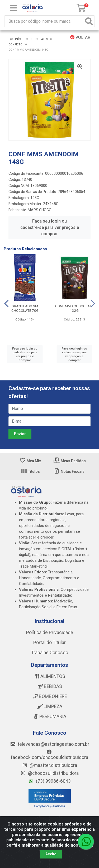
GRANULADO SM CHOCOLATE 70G (25, 308)
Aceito (51, 854)
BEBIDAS (50, 686)
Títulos (30, 471)
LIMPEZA (50, 706)
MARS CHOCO (40, 210)
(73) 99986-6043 (49, 781)
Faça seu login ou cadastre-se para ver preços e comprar (50, 227)
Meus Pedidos (70, 461)
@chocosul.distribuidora (49, 773)
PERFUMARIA (49, 716)
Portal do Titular (49, 643)
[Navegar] (6, 304)
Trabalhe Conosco (50, 653)
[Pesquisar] (89, 21)
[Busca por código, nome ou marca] (44, 21)
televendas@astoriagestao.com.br (50, 744)
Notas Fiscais (69, 471)
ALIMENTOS (49, 676)
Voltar (80, 37)
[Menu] (13, 8)
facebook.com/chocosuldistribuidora (49, 755)
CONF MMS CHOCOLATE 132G (74, 308)
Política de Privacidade (50, 633)
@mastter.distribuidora (49, 765)
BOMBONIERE (49, 696)
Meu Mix (30, 461)
